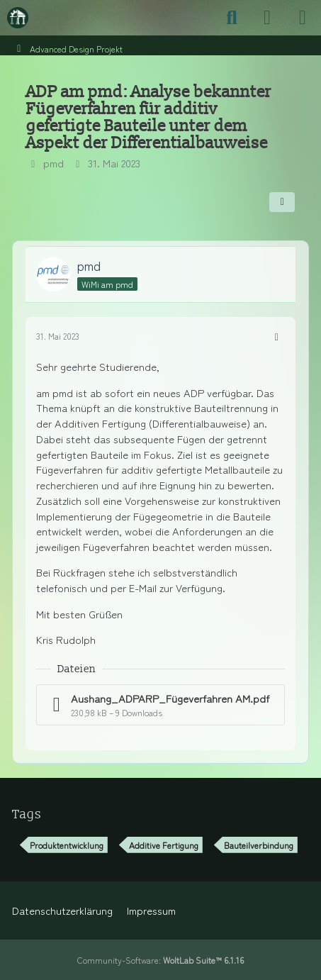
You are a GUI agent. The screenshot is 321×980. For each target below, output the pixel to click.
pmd (53, 163)
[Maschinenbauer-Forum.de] (18, 18)
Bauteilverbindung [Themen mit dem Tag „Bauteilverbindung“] (259, 845)
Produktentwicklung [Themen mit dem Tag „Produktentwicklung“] (67, 845)
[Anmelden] (267, 18)
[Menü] (303, 18)
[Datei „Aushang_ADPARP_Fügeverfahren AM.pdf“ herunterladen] (160, 705)
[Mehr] (276, 336)
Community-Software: (160, 960)
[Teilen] (282, 202)
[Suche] (232, 18)
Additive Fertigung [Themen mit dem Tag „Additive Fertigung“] (164, 845)
